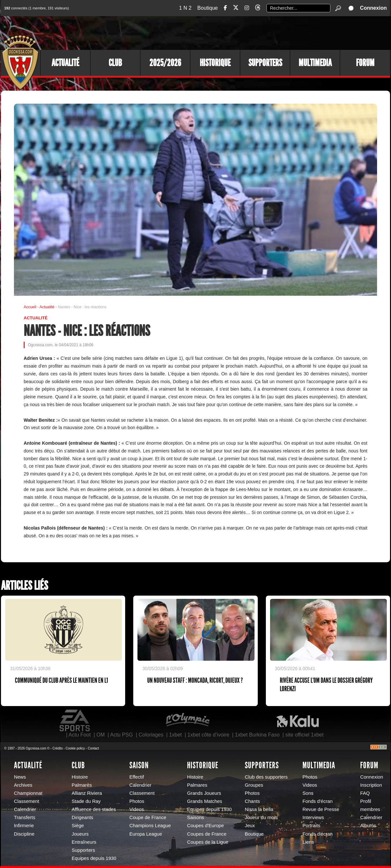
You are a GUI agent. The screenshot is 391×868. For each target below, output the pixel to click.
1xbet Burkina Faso (257, 735)
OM (101, 735)
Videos (137, 809)
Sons (308, 793)
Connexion (373, 8)
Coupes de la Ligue (208, 842)
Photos (137, 801)
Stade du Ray (86, 801)
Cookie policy (75, 748)
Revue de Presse (321, 809)
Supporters (265, 63)
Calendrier (25, 809)
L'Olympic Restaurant (187, 721)
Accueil (30, 307)
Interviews (313, 817)
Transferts (25, 817)
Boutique (208, 8)
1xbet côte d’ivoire (208, 735)
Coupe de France (148, 817)
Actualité (65, 63)
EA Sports (75, 721)
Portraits (311, 826)
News (20, 777)
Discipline (24, 834)
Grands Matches (205, 801)
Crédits (58, 748)
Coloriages (151, 735)
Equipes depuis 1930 (94, 858)
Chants (252, 801)
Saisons (195, 817)
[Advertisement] (272, 32)
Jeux (250, 826)
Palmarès (82, 785)
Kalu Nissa (298, 721)
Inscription (371, 785)
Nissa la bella (259, 809)
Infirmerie (24, 826)
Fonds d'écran (318, 801)
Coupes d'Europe (206, 826)
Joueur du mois (261, 817)
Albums (368, 826)
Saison (139, 765)
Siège (78, 826)
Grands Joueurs (204, 793)
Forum (365, 63)
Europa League (146, 834)
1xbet (175, 735)
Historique (215, 63)
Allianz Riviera (87, 793)
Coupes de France (207, 834)
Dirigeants (82, 817)
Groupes (254, 785)
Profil (366, 801)
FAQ (365, 793)
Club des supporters (266, 777)
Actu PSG (122, 735)
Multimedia (315, 63)
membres (370, 809)
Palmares (197, 785)
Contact (93, 748)
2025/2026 (165, 63)
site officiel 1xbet (304, 735)
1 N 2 (185, 8)
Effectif (137, 777)
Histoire (80, 777)
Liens (308, 842)
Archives (23, 785)
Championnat (28, 793)
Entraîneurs (84, 842)
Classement (27, 801)
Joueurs (80, 834)
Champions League (150, 826)
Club (115, 63)
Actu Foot (79, 735)
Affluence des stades (94, 809)
